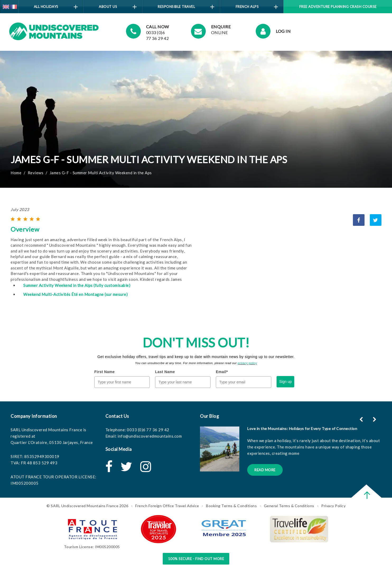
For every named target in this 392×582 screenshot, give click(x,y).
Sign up (285, 382)
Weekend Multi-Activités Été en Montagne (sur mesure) (75, 294)
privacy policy (247, 363)
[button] (375, 419)
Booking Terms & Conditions (231, 506)
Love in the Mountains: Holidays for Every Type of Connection (302, 429)
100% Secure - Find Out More (196, 559)
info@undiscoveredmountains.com (150, 436)
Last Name (165, 372)
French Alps (257, 7)
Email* (222, 372)
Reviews (36, 173)
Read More (265, 470)
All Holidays (56, 7)
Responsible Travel (186, 7)
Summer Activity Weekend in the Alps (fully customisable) (77, 285)
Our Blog (209, 416)
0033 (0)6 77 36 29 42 (148, 430)
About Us (118, 7)
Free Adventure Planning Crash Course (338, 7)
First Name (104, 372)
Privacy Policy (333, 506)
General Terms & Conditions (289, 506)
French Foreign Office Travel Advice (167, 506)
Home (16, 173)
